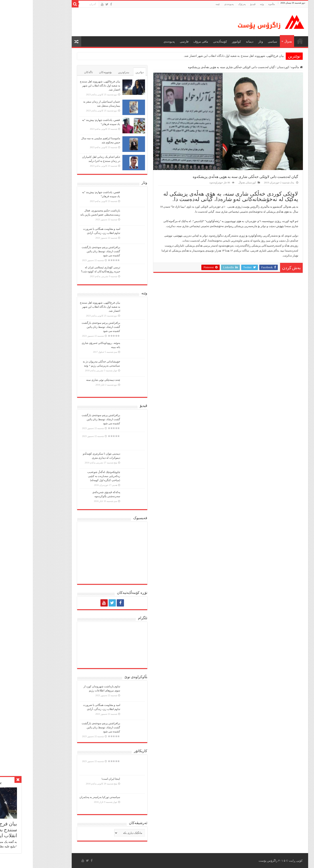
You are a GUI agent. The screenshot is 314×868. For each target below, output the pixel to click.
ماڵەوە (264, 67)
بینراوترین (91, 72)
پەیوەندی (196, 4)
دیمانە (217, 42)
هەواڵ (255, 42)
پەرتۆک (209, 4)
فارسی (151, 42)
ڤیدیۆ (220, 4)
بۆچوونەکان (73, 72)
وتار (228, 42)
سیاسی (240, 42)
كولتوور (204, 42)
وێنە (229, 4)
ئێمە (185, 4)
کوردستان (250, 67)
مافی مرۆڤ (168, 42)
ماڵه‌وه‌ (239, 4)
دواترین (107, 72)
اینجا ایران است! (78, 779)
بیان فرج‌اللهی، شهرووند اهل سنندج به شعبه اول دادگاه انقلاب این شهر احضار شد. (201, 56)
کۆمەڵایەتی (187, 42)
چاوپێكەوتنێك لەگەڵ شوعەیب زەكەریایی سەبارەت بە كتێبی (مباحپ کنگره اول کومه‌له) (71, 476)
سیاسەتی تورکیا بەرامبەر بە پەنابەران (67, 797)
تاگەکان (56, 72)
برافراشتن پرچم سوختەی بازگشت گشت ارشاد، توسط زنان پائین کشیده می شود (68, 251)
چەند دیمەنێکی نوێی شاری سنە (70, 380)
